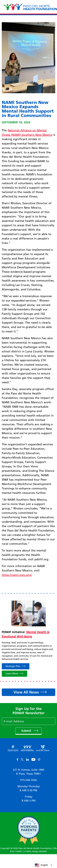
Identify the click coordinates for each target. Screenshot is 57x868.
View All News (26, 692)
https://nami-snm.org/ (17, 575)
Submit (27, 731)
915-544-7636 (28, 780)
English (41, 865)
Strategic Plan (13, 666)
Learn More (12, 674)
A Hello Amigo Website (36, 851)
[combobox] (44, 865)
